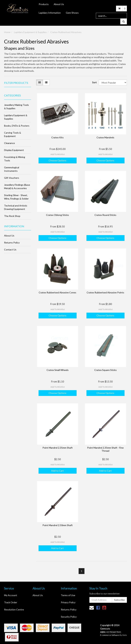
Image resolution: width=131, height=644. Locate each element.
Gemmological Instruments (12, 169)
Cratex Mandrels (105, 137)
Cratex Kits (57, 137)
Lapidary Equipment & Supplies (30, 32)
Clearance (9, 143)
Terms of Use (68, 595)
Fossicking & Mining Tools (15, 159)
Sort (94, 82)
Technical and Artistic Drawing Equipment (16, 207)
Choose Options (57, 160)
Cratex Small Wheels (58, 370)
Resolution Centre (14, 609)
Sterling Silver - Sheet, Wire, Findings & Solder (16, 197)
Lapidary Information (50, 13)
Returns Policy (12, 243)
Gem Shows (72, 13)
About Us (59, 4)
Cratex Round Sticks (105, 215)
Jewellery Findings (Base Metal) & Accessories (17, 186)
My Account (11, 595)
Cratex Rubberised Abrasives (66, 32)
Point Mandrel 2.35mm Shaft (58, 448)
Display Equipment (14, 150)
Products (44, 4)
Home (7, 32)
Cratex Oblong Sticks (57, 215)
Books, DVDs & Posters (17, 126)
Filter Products (16, 83)
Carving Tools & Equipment (13, 134)
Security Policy (69, 617)
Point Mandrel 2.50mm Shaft (58, 525)
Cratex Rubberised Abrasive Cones (57, 292)
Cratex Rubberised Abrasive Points (105, 292)
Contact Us (10, 250)
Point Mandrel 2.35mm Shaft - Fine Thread (105, 449)
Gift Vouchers (12, 178)
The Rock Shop (12, 216)
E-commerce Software (110, 635)
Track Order (11, 602)
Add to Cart (57, 471)
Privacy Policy (68, 602)
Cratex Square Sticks (105, 370)
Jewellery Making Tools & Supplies (16, 107)
